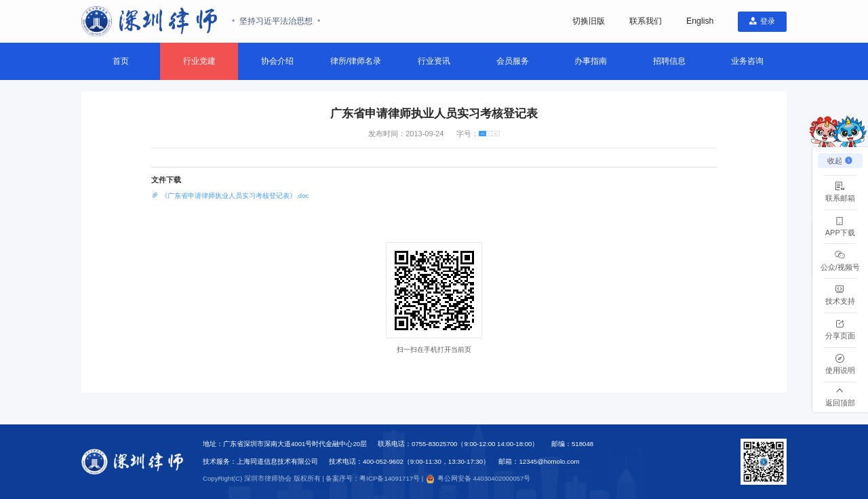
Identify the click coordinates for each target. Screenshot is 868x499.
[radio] (466, 136)
